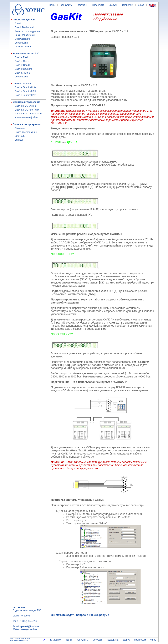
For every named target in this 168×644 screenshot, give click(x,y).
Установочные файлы (26, 117)
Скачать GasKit (23, 47)
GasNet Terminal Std (25, 91)
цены (52, 5)
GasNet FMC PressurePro (28, 114)
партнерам (127, 5)
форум (113, 5)
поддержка (98, 5)
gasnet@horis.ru (30, 626)
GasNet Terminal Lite (25, 87)
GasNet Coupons (23, 69)
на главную (55, 640)
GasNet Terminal (22, 84)
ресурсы (82, 5)
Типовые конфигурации (27, 31)
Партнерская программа (27, 124)
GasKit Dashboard (24, 27)
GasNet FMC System (25, 106)
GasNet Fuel (21, 57)
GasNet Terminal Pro (25, 95)
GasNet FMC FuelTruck (27, 110)
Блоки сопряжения (25, 35)
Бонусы (19, 140)
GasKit (18, 23)
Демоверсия (21, 43)
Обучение (20, 128)
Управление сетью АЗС (26, 54)
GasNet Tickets (22, 73)
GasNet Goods (22, 65)
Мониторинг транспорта (26, 102)
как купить (66, 5)
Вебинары (20, 136)
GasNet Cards (22, 61)
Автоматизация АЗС (24, 20)
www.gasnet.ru (29, 629)
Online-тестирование (26, 132)
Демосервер (21, 77)
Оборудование (23, 39)
